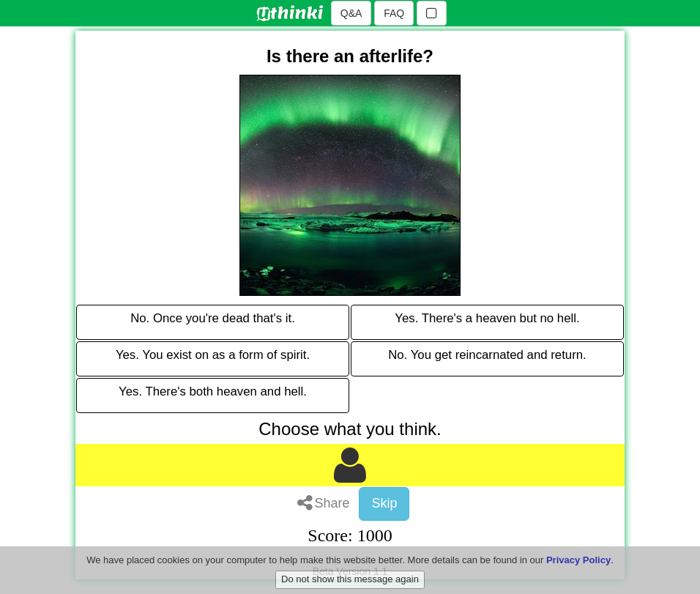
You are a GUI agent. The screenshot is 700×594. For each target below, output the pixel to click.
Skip (384, 503)
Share (324, 503)
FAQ (394, 13)
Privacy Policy (578, 568)
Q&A (351, 13)
